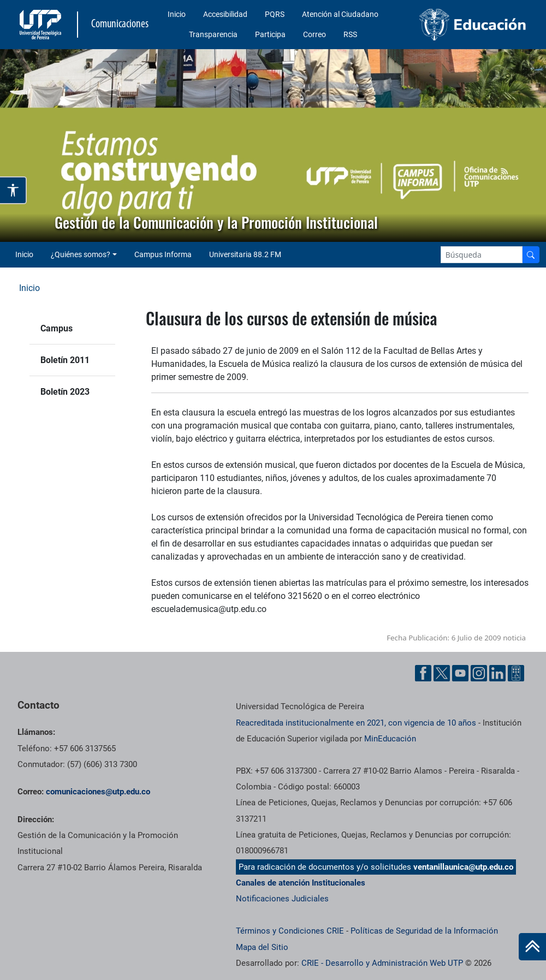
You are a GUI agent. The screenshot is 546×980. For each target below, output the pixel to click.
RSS (350, 34)
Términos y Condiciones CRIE (290, 931)
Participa (270, 34)
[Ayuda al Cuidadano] (516, 673)
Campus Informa (163, 254)
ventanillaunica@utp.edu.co (463, 867)
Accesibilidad (225, 14)
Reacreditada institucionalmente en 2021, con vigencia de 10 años (356, 723)
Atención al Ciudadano (340, 14)
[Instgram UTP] (479, 673)
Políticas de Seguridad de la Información (424, 931)
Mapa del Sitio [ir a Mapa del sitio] (262, 947)
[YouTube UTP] (460, 673)
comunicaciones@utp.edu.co (98, 792)
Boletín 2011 (65, 360)
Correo (314, 34)
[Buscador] (531, 255)
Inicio (177, 14)
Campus (57, 328)
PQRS (275, 14)
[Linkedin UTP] (497, 673)
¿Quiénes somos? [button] (81, 254)
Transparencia (213, 34)
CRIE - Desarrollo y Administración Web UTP (382, 963)
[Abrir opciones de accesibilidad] (13, 190)
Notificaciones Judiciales (282, 899)
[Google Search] (482, 255)
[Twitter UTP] (442, 673)
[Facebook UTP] (423, 673)
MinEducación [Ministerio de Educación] (390, 739)
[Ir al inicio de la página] (532, 947)
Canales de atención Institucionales (301, 883)
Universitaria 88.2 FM (245, 254)
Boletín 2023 (65, 392)
